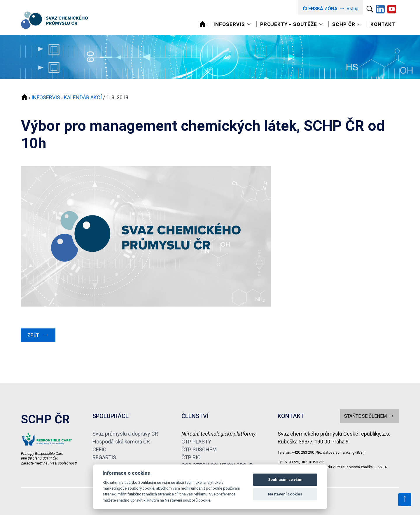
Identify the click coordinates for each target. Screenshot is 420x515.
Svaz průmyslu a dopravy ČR (125, 434)
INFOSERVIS (46, 97)
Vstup (331, 8)
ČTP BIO (191, 457)
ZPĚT (38, 335)
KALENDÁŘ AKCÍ (83, 97)
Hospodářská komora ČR (121, 442)
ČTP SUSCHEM (199, 449)
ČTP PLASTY (196, 442)
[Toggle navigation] (233, 24)
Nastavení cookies (285, 494)
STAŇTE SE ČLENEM (369, 416)
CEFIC (99, 449)
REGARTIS (104, 457)
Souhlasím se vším (285, 480)
